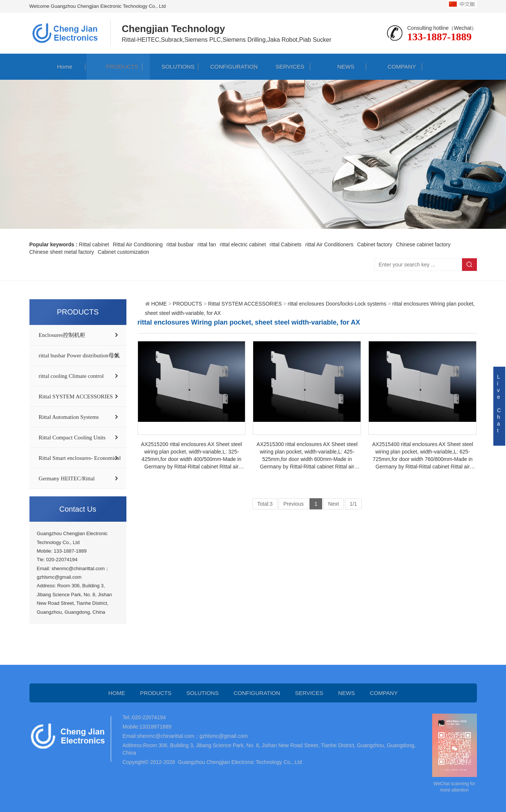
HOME (159, 304)
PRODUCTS (115, 67)
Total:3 (265, 504)
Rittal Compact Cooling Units (72, 437)
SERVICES (282, 67)
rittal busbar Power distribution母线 (79, 356)
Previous (293, 504)
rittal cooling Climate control (71, 376)
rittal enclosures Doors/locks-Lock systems (337, 304)
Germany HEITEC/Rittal (67, 478)
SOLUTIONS (170, 67)
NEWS (338, 67)
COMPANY (395, 67)
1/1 (353, 504)
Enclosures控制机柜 (62, 335)
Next (334, 504)
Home (57, 67)
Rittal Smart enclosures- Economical (80, 458)
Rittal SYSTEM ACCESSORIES (76, 396)
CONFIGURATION (227, 67)
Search (469, 265)
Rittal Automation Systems (69, 417)
